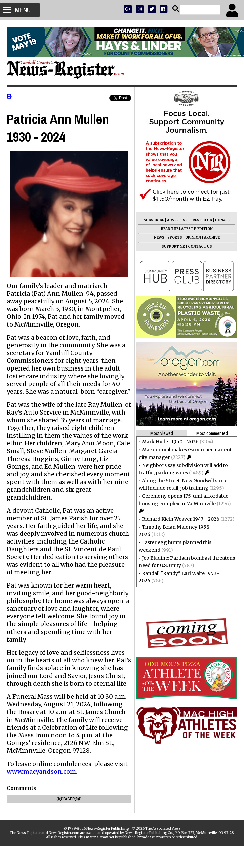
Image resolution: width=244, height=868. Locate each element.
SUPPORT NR (173, 246)
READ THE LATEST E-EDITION (187, 229)
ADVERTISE (177, 220)
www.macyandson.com (41, 793)
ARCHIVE (212, 238)
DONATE (223, 220)
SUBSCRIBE (154, 220)
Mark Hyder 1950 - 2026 (170, 442)
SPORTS (175, 238)
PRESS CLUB (201, 220)
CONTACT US (200, 246)
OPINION (193, 238)
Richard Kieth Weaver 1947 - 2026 (181, 519)
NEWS (159, 238)
